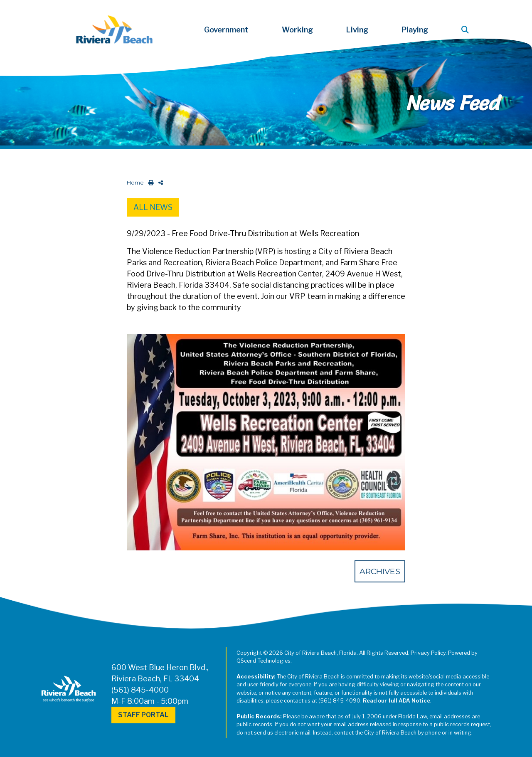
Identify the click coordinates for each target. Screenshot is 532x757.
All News (153, 207)
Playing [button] (415, 30)
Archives (380, 571)
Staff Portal (143, 715)
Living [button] (357, 30)
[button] (467, 30)
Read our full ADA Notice (397, 701)
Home (135, 183)
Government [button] (226, 30)
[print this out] (149, 183)
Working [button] (297, 30)
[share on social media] (159, 183)
